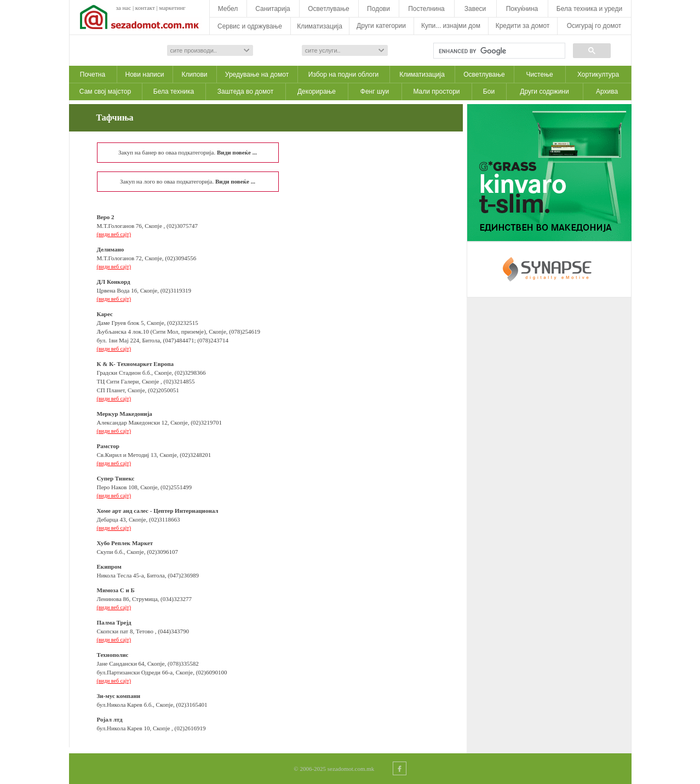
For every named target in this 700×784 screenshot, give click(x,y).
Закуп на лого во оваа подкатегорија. (188, 181)
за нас (124, 8)
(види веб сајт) (114, 234)
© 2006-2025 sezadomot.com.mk (334, 769)
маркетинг (173, 8)
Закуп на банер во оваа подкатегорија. (188, 152)
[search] (498, 51)
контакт (145, 8)
